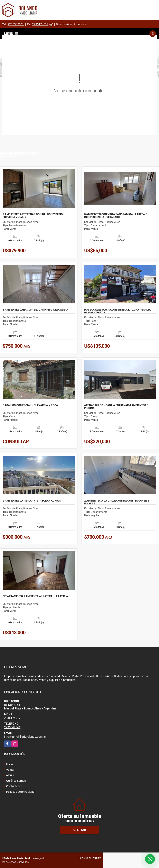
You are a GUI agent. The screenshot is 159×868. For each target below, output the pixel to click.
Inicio (10, 764)
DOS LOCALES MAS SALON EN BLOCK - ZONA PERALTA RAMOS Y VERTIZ (118, 311)
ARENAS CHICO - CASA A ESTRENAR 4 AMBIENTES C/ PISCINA (117, 407)
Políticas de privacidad (20, 792)
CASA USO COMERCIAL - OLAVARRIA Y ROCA (30, 405)
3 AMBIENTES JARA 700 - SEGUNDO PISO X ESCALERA (35, 310)
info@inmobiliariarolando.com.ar (25, 737)
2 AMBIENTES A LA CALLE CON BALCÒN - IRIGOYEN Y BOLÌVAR (117, 502)
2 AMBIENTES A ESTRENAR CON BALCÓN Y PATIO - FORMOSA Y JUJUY (34, 216)
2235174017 (40, 24)
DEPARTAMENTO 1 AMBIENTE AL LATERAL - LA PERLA (35, 596)
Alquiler (11, 775)
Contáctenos (14, 786)
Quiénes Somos (16, 781)
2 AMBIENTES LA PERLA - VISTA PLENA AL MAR (32, 501)
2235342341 (16, 24)
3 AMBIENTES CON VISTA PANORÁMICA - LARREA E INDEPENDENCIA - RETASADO (116, 216)
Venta (10, 770)
